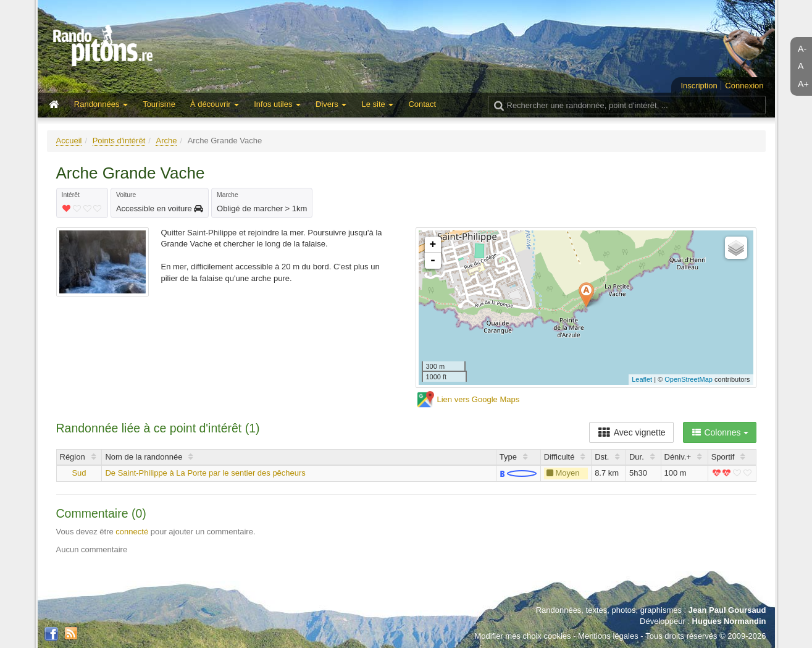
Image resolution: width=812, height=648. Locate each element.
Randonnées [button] (101, 104)
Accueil (69, 141)
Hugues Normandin (729, 621)
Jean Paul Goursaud (727, 610)
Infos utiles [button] (277, 104)
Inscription (699, 86)
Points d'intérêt (119, 141)
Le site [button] (377, 104)
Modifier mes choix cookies (522, 636)
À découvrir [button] (215, 104)
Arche (166, 141)
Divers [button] (331, 104)
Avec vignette (631, 432)
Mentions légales (608, 636)
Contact (422, 104)
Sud (79, 473)
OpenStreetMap (689, 379)
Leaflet (642, 379)
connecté (132, 532)
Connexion (744, 86)
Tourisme (159, 104)
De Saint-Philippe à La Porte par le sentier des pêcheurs (205, 473)
